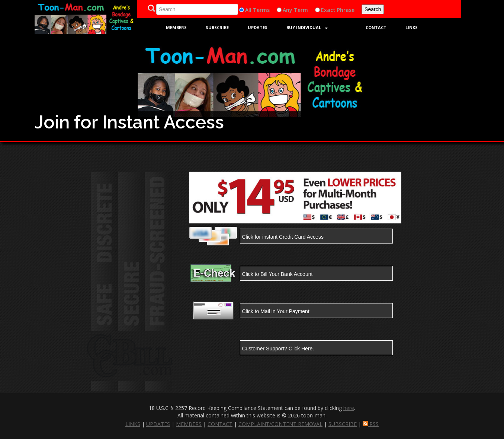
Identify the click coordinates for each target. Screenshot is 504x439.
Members (176, 27)
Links (412, 27)
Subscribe (217, 27)
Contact (376, 27)
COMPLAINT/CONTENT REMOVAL (280, 424)
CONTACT (220, 424)
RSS (371, 424)
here (349, 408)
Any (288, 10)
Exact (328, 10)
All (248, 10)
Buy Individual (307, 27)
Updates (258, 27)
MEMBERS (189, 424)
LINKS (133, 424)
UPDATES (158, 424)
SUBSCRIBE (343, 424)
